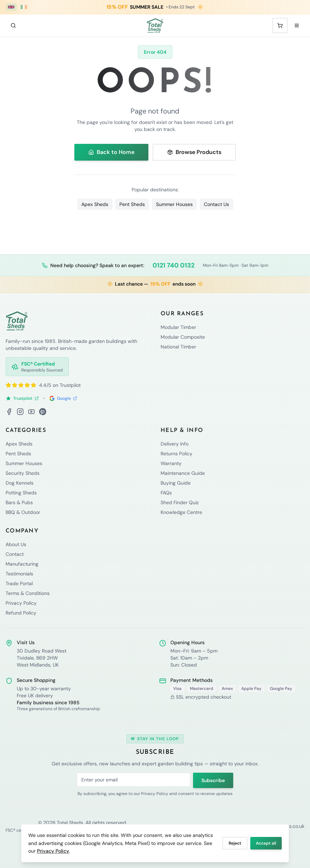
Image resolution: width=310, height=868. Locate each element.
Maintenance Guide (183, 473)
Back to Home (111, 152)
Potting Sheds (21, 493)
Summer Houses (174, 204)
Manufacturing (22, 564)
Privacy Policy (53, 851)
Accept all (266, 843)
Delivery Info (175, 444)
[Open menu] (297, 25)
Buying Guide (176, 483)
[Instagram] (20, 412)
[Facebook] (9, 412)
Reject (235, 843)
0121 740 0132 (174, 265)
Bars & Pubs (19, 502)
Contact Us (216, 204)
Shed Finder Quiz (180, 502)
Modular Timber (178, 327)
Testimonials (19, 574)
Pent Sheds (132, 204)
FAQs (166, 493)
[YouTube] (31, 412)
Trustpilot (22, 398)
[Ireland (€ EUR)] (24, 7)
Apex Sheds (95, 204)
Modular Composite (183, 337)
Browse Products (194, 152)
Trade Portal (19, 583)
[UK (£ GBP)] (11, 7)
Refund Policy (21, 613)
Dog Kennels (20, 483)
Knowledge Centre (181, 512)
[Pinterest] (43, 412)
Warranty (171, 463)
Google (63, 398)
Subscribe (213, 780)
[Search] (13, 25)
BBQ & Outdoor (23, 512)
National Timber (178, 347)
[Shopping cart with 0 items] (280, 25)
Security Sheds (23, 473)
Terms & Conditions (28, 593)
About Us (16, 544)
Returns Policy (176, 454)
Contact (15, 554)
